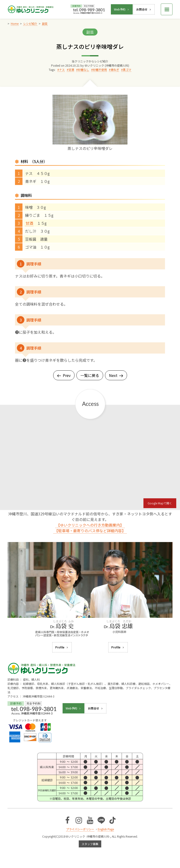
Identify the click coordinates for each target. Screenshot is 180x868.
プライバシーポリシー (80, 829)
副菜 (90, 32)
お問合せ (144, 9)
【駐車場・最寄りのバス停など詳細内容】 (90, 531)
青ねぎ (115, 70)
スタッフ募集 (90, 844)
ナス (62, 70)
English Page (106, 829)
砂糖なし (83, 70)
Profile (62, 647)
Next (116, 375)
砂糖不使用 (100, 70)
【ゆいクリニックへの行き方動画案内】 (90, 525)
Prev (64, 375)
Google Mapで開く (160, 503)
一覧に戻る (90, 375)
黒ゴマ (127, 70)
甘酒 (71, 70)
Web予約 (122, 9)
